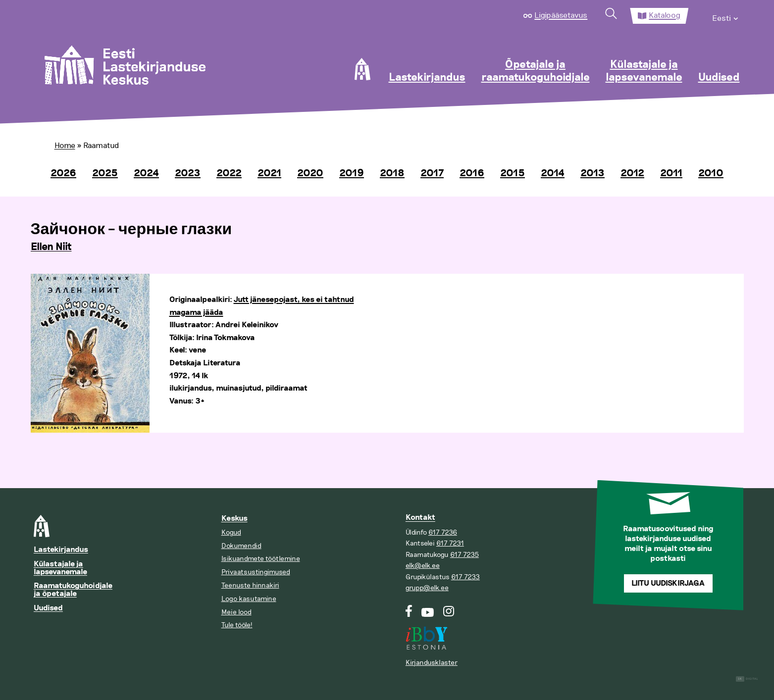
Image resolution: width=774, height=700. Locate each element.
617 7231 (450, 543)
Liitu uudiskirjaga (668, 583)
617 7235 (464, 555)
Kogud (231, 532)
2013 (593, 173)
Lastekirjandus (427, 78)
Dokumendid (241, 546)
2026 (63, 173)
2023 (188, 173)
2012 (632, 173)
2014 (553, 173)
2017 (432, 173)
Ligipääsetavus (561, 15)
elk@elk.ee (423, 566)
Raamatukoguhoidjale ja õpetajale (73, 590)
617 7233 (465, 577)
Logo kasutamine (249, 599)
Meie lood (236, 612)
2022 (229, 173)
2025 (105, 173)
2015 (513, 173)
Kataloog (665, 15)
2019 (352, 173)
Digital (747, 679)
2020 (310, 173)
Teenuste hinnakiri (250, 585)
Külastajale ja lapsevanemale (644, 71)
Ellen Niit (51, 247)
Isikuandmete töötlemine (261, 559)
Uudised (719, 78)
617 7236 (443, 532)
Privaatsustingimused (256, 572)
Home (65, 146)
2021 (269, 173)
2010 (711, 173)
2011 (671, 173)
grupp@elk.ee (427, 588)
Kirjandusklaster (432, 663)
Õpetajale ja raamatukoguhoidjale (536, 71)
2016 (472, 173)
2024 (146, 173)
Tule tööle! (237, 625)
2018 (392, 173)
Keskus (234, 519)
